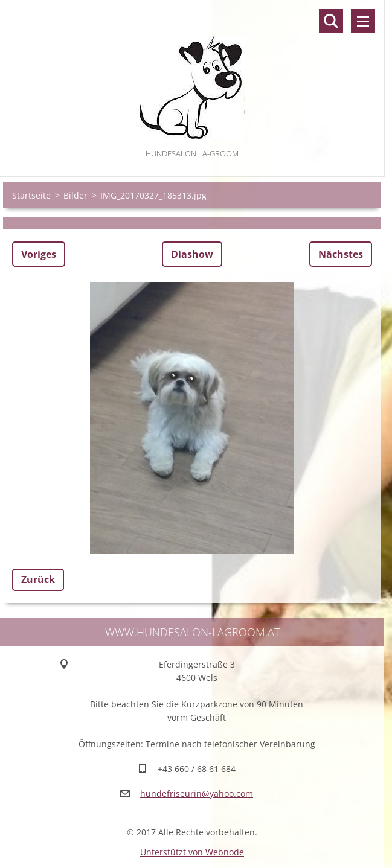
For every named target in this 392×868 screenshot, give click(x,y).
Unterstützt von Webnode (192, 852)
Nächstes (341, 254)
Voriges (39, 254)
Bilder (76, 195)
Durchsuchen (331, 21)
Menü (363, 21)
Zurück (38, 579)
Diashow (192, 254)
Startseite (31, 195)
